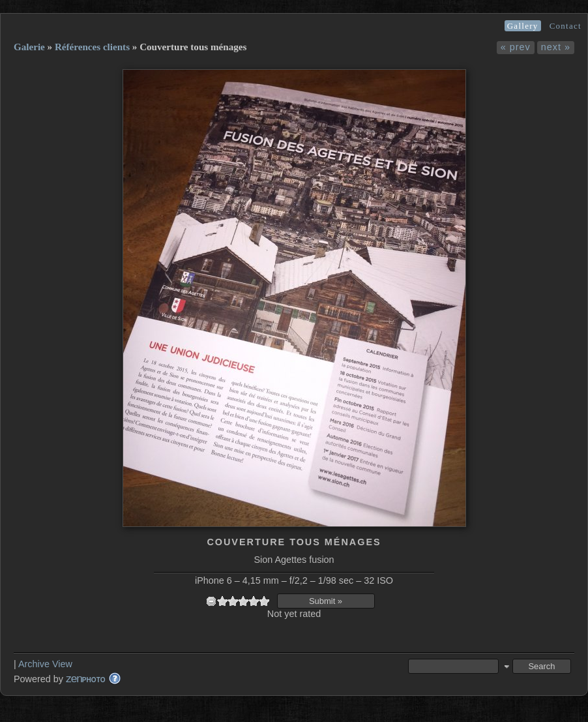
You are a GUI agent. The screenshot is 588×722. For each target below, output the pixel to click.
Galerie (29, 47)
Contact (566, 26)
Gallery (523, 26)
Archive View (45, 664)
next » (556, 47)
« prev (516, 47)
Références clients (92, 47)
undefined (211, 601)
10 (264, 601)
